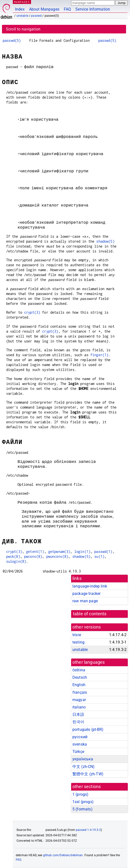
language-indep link (90, 586)
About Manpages (44, 9)
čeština (79, 670)
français (80, 692)
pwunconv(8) (57, 556)
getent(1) (35, 552)
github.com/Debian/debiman (63, 855)
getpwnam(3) (59, 552)
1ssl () (83, 802)
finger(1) (99, 355)
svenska (80, 744)
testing (78, 642)
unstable (22, 16)
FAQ (67, 9)
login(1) (82, 552)
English (79, 685)
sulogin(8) (16, 561)
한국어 (78, 722)
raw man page (85, 601)
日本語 (78, 714)
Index (20, 9)
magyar (79, 700)
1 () (80, 794)
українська (83, 759)
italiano (79, 707)
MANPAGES (22, 2)
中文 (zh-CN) (84, 767)
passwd (36, 16)
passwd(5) (12, 40)
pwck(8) (13, 556)
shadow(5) (105, 241)
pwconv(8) (33, 556)
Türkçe (78, 752)
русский (80, 737)
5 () (82, 809)
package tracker (86, 594)
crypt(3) (32, 312)
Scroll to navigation (23, 29)
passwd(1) (103, 552)
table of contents (90, 614)
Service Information (93, 9)
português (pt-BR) (88, 729)
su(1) (99, 556)
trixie (77, 635)
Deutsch (80, 677)
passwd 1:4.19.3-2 (88, 830)
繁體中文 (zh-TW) (88, 774)
